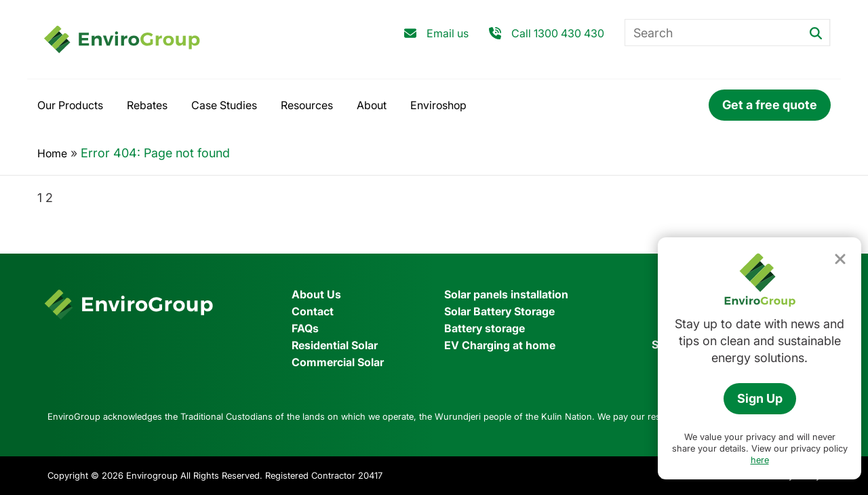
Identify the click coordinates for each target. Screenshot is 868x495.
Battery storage (485, 328)
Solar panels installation (506, 294)
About (372, 105)
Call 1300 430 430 (558, 33)
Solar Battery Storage (499, 311)
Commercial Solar (338, 362)
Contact (313, 311)
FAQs (305, 328)
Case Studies (224, 105)
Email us (448, 33)
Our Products (70, 105)
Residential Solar (335, 345)
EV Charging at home (500, 345)
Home (52, 153)
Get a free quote (770, 105)
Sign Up (760, 398)
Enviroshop (438, 105)
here (760, 460)
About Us (316, 294)
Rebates (147, 105)
